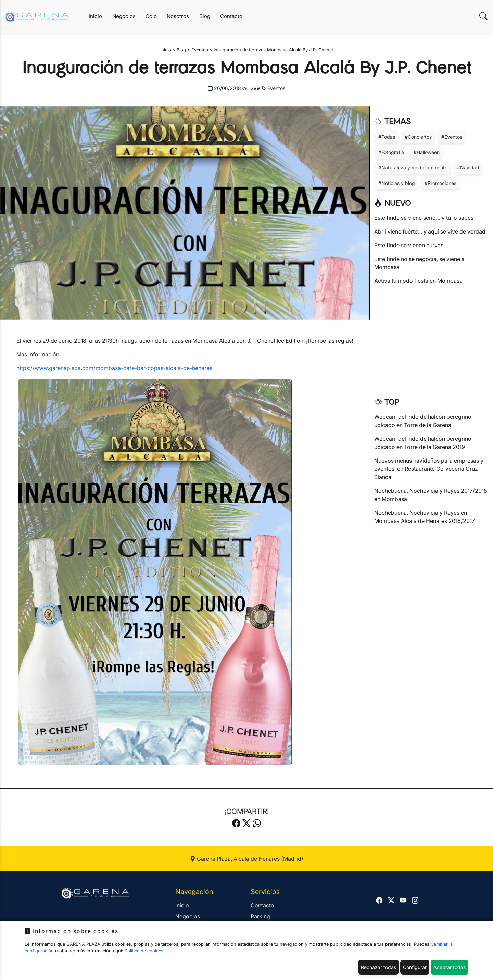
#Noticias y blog (397, 183)
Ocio (151, 16)
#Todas (387, 137)
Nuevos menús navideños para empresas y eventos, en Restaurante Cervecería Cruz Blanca (429, 469)
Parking (260, 916)
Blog (205, 16)
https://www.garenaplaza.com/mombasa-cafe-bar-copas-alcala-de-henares (114, 368)
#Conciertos (418, 137)
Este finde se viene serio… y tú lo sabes (424, 218)
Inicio (95, 16)
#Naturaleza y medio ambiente (413, 168)
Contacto (231, 16)
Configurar (415, 967)
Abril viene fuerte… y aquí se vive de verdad (430, 231)
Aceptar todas (450, 967)
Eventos (273, 88)
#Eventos (452, 137)
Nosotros (178, 16)
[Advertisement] (432, 339)
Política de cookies (144, 951)
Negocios (124, 16)
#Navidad (468, 168)
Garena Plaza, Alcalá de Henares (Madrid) (247, 859)
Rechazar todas (378, 967)
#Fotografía (391, 152)
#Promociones (440, 183)
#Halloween (427, 152)
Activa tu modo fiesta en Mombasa (418, 281)
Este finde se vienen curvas (409, 245)
